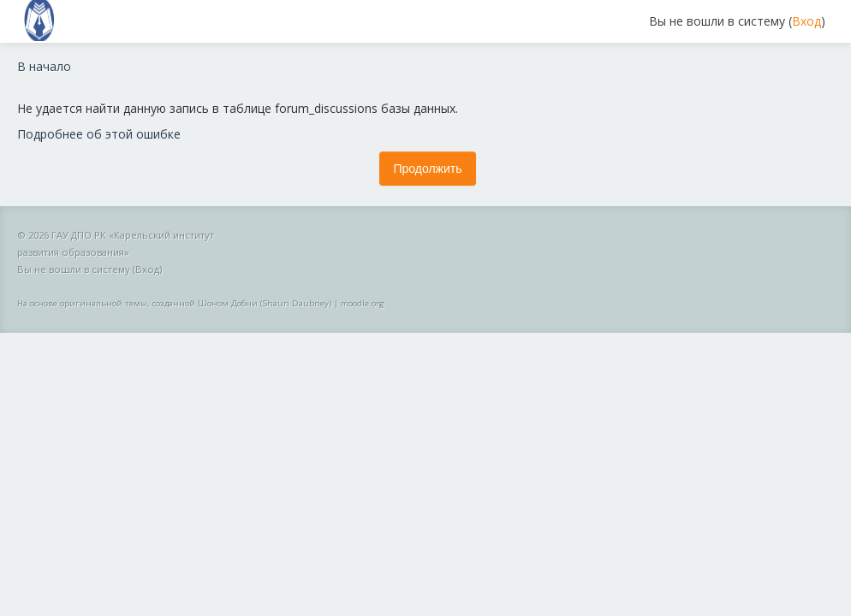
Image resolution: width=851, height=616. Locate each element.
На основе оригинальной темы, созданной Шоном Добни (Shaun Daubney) (174, 303)
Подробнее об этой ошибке (99, 134)
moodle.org (363, 303)
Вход (806, 21)
